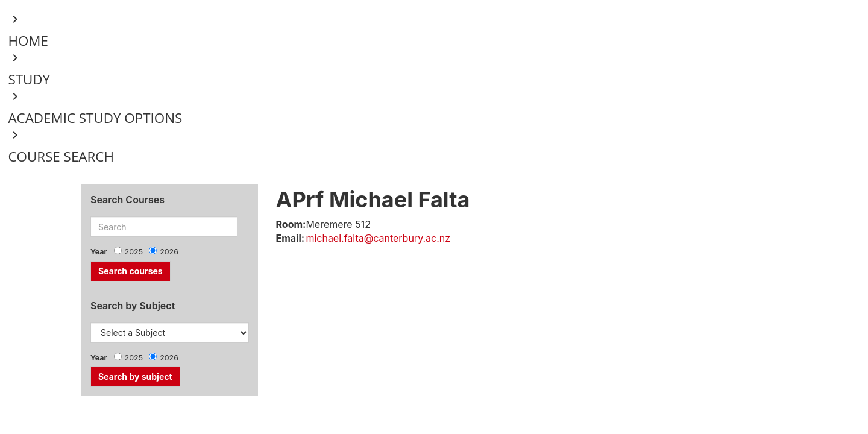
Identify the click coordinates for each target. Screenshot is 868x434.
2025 (134, 252)
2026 (169, 252)
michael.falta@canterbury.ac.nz (378, 238)
